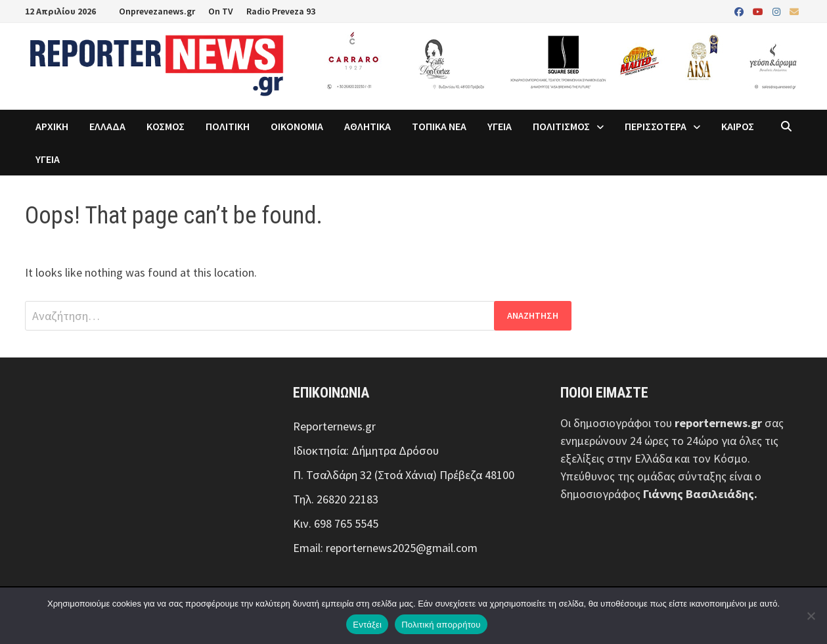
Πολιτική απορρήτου (441, 625)
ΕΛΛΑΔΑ (107, 126)
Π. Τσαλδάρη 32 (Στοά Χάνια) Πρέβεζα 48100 (404, 475)
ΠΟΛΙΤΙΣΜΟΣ (561, 126)
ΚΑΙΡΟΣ (738, 126)
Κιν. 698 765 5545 (336, 523)
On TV (221, 11)
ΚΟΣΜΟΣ (166, 126)
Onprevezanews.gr (157, 11)
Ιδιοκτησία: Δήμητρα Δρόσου (366, 450)
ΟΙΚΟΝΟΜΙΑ (297, 126)
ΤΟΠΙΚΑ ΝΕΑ (439, 126)
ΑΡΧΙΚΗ (52, 126)
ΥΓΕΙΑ (500, 126)
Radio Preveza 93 (281, 11)
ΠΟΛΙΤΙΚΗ (228, 126)
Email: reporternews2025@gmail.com (385, 548)
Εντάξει (367, 625)
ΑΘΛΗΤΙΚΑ (368, 126)
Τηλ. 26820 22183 (336, 499)
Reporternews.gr (334, 426)
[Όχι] (811, 616)
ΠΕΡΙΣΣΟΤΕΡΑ (656, 126)
